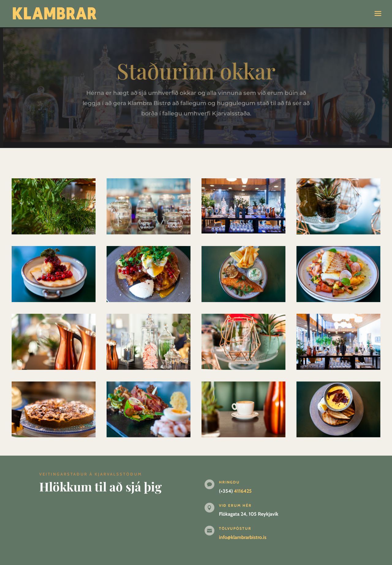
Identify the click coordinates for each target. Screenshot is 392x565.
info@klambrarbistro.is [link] (243, 537)
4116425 (243, 491)
